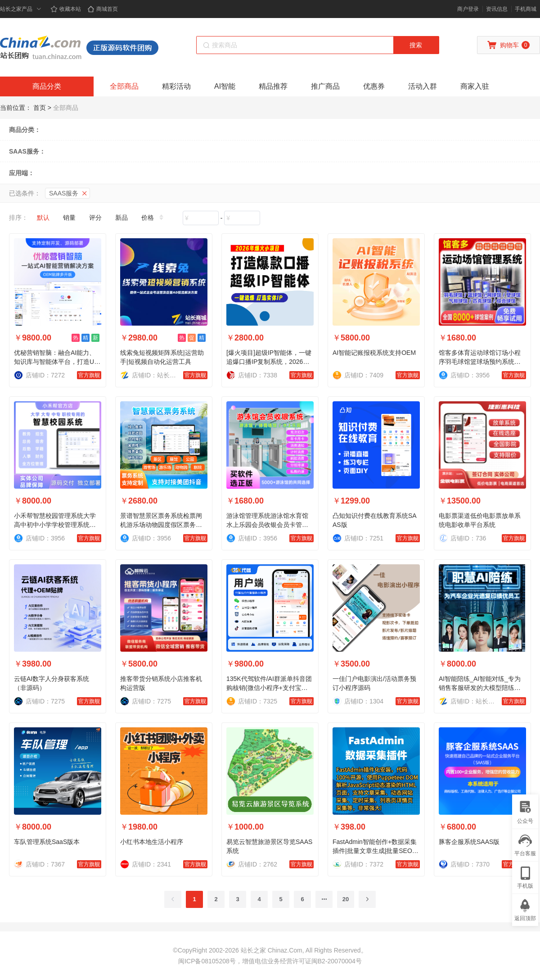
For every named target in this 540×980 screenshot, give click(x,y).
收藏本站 (66, 9)
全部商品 (124, 86)
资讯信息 (497, 9)
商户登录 (468, 9)
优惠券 (374, 86)
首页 (40, 108)
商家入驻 (475, 86)
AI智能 (225, 86)
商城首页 (103, 9)
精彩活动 (176, 86)
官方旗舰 (89, 375)
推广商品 (325, 86)
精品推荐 (273, 86)
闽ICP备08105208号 (207, 961)
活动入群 (423, 86)
